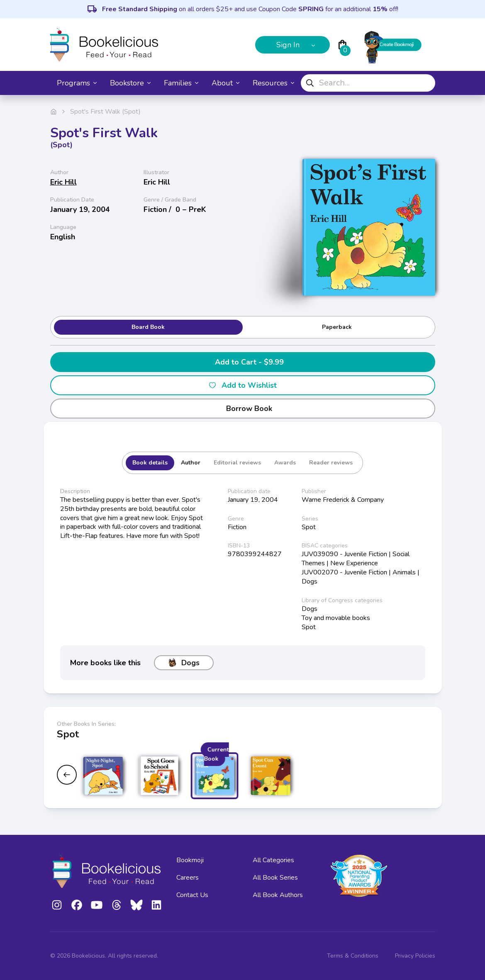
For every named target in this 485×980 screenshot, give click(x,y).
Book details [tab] (150, 463)
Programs (77, 83)
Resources (273, 83)
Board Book (148, 327)
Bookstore (130, 83)
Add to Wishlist (242, 385)
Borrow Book (242, 409)
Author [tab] (191, 463)
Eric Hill (63, 182)
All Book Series (275, 878)
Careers (188, 878)
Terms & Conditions (353, 956)
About (225, 83)
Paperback (337, 327)
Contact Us (192, 895)
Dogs (184, 663)
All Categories (273, 860)
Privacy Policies (415, 956)
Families (181, 83)
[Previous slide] (67, 775)
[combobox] (368, 83)
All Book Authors (278, 895)
